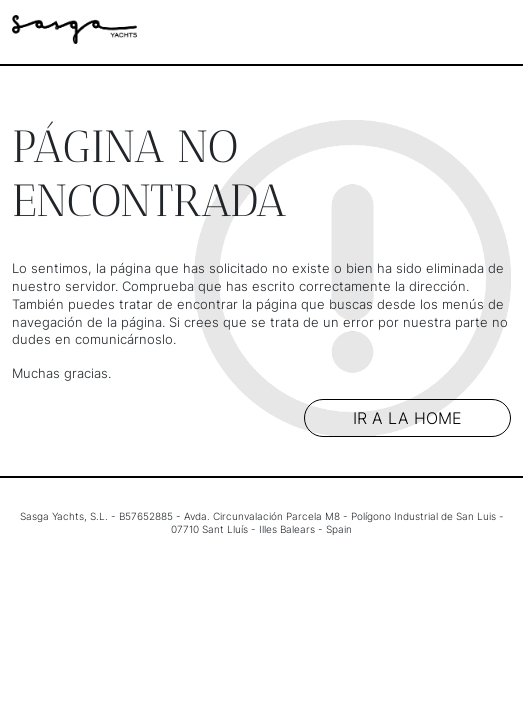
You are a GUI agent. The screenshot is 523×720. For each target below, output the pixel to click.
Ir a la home (407, 418)
